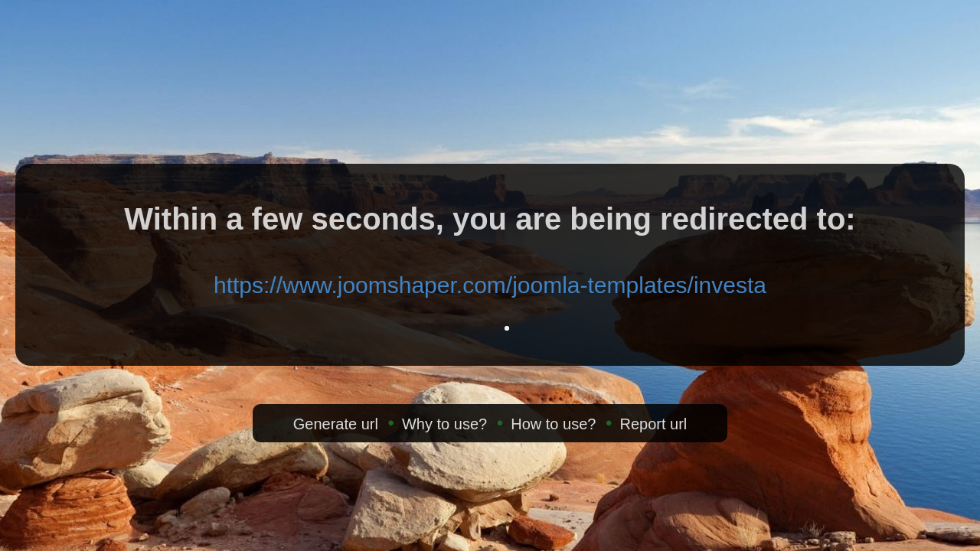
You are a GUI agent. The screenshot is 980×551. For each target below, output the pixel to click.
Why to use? (444, 424)
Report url (653, 424)
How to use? (553, 424)
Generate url (336, 424)
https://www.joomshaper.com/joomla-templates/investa (490, 285)
